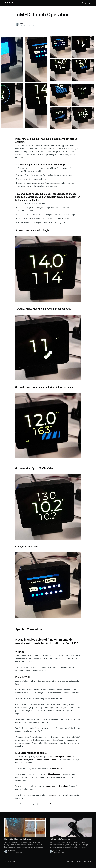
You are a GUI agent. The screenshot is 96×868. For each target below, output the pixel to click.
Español (51, 3)
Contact (33, 3)
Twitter (84, 861)
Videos (64, 3)
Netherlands (42, 3)
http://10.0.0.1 (29, 661)
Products (24, 3)
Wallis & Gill (9, 3)
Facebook (78, 861)
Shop (17, 3)
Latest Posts (70, 861)
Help (58, 3)
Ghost (90, 861)
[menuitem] (17, 3)
